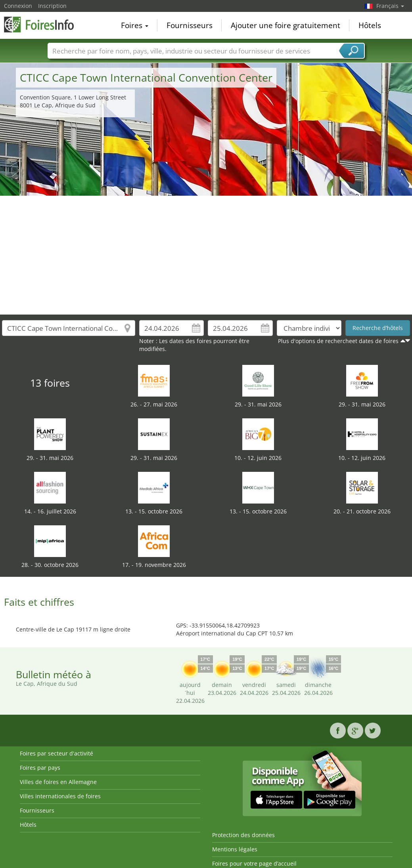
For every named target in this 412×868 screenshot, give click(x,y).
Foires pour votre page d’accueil (254, 863)
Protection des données (243, 835)
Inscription (52, 6)
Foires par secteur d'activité (57, 753)
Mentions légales (235, 849)
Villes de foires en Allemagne (58, 782)
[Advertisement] (206, 255)
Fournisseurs (190, 25)
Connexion (18, 6)
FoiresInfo (44, 25)
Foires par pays (40, 768)
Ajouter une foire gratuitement (286, 25)
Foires (135, 25)
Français (390, 6)
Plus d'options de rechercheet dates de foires (338, 341)
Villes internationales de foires (60, 796)
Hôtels (370, 25)
